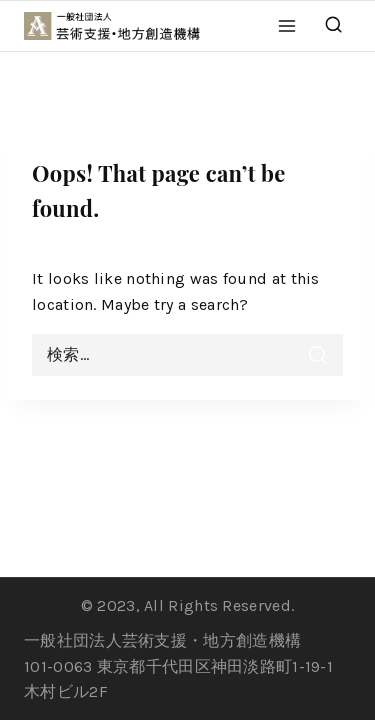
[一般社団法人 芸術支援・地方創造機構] (122, 26)
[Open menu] (287, 25)
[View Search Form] (333, 25)
